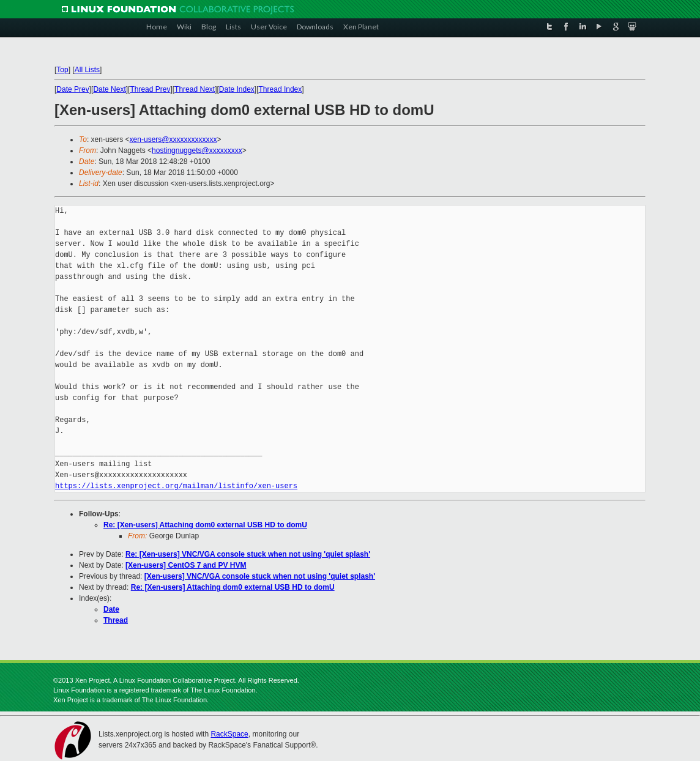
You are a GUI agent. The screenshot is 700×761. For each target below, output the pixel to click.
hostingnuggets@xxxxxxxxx (197, 150)
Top (62, 70)
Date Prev (73, 89)
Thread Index (281, 89)
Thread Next (195, 89)
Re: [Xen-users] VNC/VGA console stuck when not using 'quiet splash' (248, 554)
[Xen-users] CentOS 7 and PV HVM (186, 565)
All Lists (87, 70)
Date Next (109, 89)
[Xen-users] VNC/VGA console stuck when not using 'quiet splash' (260, 576)
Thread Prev (150, 89)
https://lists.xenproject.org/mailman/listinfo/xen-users (176, 486)
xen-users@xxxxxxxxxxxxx (173, 139)
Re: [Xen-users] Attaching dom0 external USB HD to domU (205, 525)
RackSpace (229, 734)
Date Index (237, 89)
